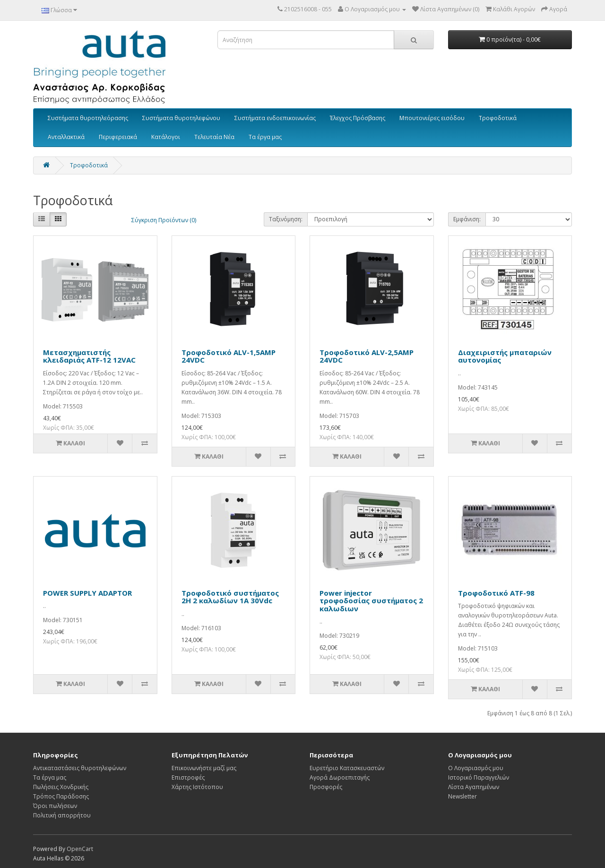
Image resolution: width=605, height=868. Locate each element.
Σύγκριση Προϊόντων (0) (164, 220)
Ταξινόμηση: (286, 219)
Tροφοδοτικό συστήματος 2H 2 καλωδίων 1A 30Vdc (230, 597)
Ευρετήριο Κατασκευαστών (347, 768)
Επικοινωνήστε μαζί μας (204, 768)
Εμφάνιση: (467, 219)
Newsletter (462, 796)
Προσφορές (326, 787)
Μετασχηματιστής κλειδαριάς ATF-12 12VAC (89, 356)
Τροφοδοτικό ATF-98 (496, 593)
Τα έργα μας (265, 137)
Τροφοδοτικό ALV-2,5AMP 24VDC (367, 356)
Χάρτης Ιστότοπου (197, 787)
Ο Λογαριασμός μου (476, 768)
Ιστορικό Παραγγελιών (479, 777)
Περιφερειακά (118, 137)
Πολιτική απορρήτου (62, 815)
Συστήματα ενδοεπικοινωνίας (275, 118)
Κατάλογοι (166, 137)
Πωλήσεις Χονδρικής (61, 787)
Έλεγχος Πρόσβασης (358, 118)
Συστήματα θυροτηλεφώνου (181, 118)
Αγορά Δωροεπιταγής (340, 777)
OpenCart (80, 849)
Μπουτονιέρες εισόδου (432, 118)
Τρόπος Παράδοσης (61, 796)
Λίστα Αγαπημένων (474, 787)
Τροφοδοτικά (498, 118)
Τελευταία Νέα (214, 137)
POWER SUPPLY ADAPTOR (87, 593)
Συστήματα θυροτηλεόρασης (88, 118)
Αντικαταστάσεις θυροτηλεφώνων (80, 768)
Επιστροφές (188, 777)
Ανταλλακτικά (66, 137)
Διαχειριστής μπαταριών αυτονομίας (505, 356)
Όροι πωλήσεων (55, 806)
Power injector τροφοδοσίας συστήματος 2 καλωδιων (371, 601)
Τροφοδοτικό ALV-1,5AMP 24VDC (229, 356)
